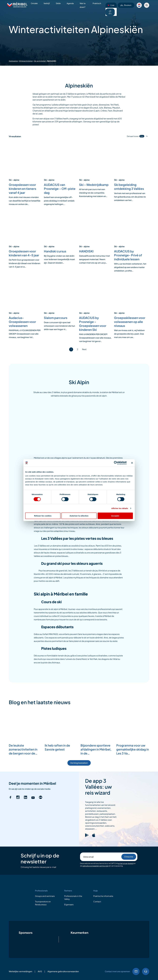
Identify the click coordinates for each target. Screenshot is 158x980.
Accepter (115, 516)
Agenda (70, 3)
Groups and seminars (45, 896)
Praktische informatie (103, 896)
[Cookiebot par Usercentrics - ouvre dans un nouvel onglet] (116, 463)
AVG (40, 971)
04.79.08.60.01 (146, 971)
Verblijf (47, 3)
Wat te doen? (83, 5)
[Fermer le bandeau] (132, 463)
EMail (136, 971)
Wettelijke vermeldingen (20, 971)
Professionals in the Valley (73, 898)
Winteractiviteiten (26, 61)
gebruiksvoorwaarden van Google (95, 866)
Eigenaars (69, 904)
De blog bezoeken (79, 763)
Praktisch (97, 3)
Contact (97, 902)
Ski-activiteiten (40, 61)
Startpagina (13, 61)
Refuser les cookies (43, 516)
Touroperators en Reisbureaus (43, 903)
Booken (126, 5)
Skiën (58, 3)
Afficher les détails (120, 508)
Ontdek (34, 3)
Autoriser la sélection (79, 516)
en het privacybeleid (126, 863)
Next (84, 349)
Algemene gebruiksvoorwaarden (63, 971)
